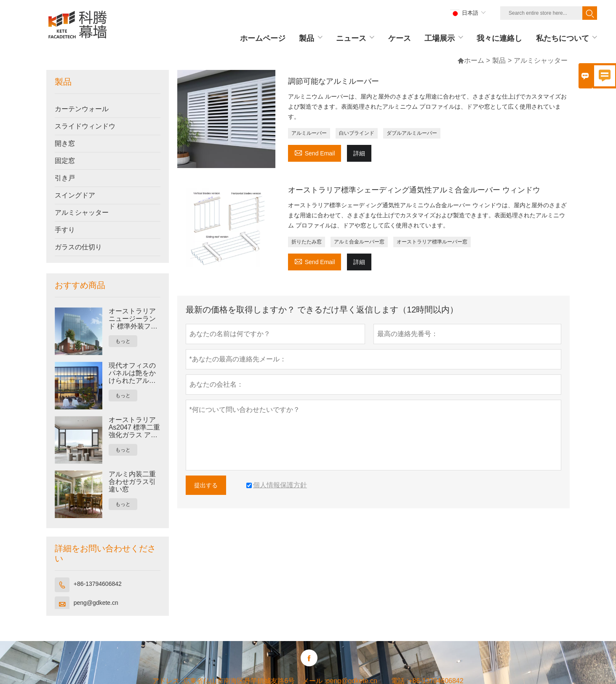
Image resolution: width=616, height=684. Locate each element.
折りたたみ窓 (307, 242)
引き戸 (65, 178)
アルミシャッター (82, 212)
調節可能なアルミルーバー (333, 81)
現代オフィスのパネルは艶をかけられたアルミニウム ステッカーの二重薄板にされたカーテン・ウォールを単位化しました (133, 373)
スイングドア (75, 195)
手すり (65, 230)
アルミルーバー (309, 133)
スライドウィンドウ (85, 126)
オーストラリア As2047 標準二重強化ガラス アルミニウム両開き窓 (135, 427)
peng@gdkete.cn (96, 603)
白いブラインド (357, 133)
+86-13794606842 (98, 584)
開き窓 (65, 143)
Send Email (315, 152)
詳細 (359, 153)
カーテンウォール (82, 109)
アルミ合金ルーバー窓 (359, 242)
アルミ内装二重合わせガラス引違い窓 (132, 482)
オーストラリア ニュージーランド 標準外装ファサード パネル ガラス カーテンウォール (134, 319)
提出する (206, 485)
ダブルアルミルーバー (412, 133)
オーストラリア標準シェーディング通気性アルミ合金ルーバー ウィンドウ (414, 190)
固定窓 (65, 161)
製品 (499, 60)
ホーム (471, 60)
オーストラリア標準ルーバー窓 (432, 242)
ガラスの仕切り (78, 247)
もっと (123, 341)
